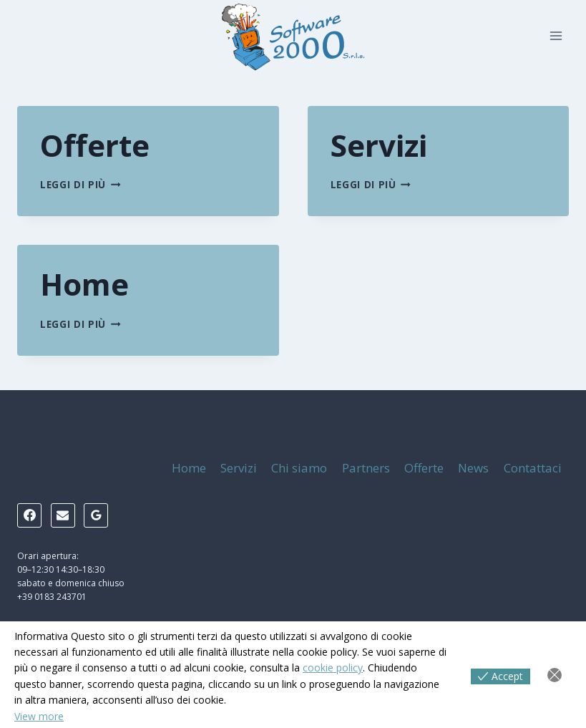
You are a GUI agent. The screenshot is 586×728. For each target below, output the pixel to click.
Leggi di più (80, 184)
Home (84, 284)
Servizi (379, 145)
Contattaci (533, 468)
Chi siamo (299, 468)
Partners (366, 468)
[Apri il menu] (556, 35)
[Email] (63, 515)
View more (39, 716)
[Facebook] (29, 515)
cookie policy (333, 668)
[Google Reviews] (96, 515)
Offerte (95, 145)
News (473, 468)
